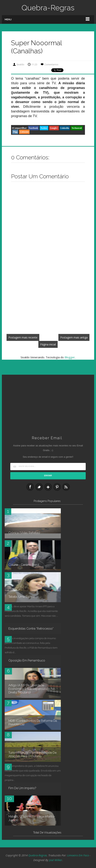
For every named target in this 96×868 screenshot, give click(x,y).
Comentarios (51, 64)
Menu (8, 19)
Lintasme (24, 132)
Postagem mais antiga (74, 337)
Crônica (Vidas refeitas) (24, 533)
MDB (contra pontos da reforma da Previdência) (33, 723)
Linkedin (65, 128)
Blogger (70, 357)
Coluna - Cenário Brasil (24, 565)
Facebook (33, 128)
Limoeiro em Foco (78, 855)
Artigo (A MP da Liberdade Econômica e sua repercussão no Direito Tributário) (32, 689)
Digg (15, 132)
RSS (66, 487)
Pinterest (57, 487)
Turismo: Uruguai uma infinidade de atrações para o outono (32, 754)
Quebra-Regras (48, 8)
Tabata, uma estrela (22, 597)
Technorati (77, 128)
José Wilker (56, 860)
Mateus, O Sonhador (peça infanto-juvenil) (32, 818)
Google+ (54, 128)
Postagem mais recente (23, 337)
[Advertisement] (48, 303)
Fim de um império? (22, 788)
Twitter (44, 128)
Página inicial (48, 344)
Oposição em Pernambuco (27, 660)
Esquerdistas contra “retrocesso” (31, 629)
